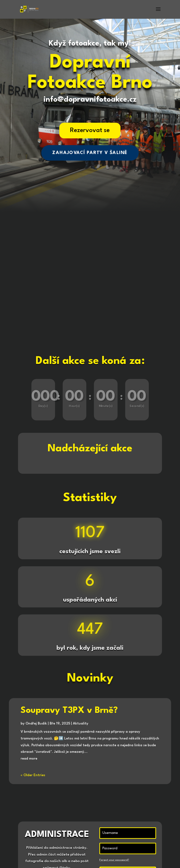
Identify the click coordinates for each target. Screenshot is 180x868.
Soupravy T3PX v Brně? (69, 711)
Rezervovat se (90, 130)
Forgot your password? (114, 860)
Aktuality (81, 724)
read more (29, 759)
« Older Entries (33, 775)
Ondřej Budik (36, 724)
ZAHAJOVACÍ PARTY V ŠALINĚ (90, 153)
